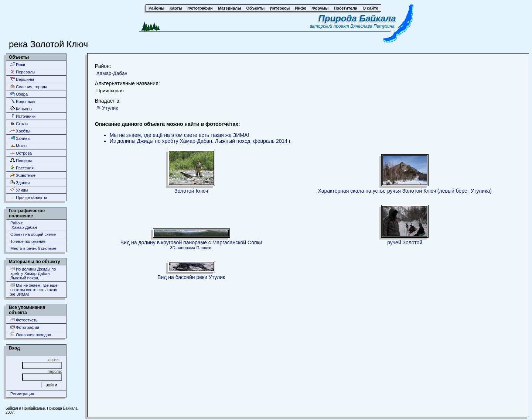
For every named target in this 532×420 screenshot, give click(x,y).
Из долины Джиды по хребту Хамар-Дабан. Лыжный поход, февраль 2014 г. (201, 141)
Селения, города (29, 87)
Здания (20, 183)
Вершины (22, 79)
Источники (23, 116)
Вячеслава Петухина (372, 26)
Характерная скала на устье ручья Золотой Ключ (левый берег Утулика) (405, 191)
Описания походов (31, 335)
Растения (22, 168)
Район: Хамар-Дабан (24, 225)
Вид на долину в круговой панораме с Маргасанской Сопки (191, 242)
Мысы (19, 146)
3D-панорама (183, 248)
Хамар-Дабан (112, 73)
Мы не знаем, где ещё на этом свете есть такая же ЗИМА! (34, 290)
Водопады (23, 101)
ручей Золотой (405, 242)
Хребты (20, 131)
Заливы (20, 138)
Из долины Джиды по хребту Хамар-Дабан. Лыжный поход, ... (33, 273)
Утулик (110, 108)
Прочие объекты (29, 197)
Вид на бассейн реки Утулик (191, 277)
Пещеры (21, 160)
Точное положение (28, 241)
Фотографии (25, 327)
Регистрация (22, 394)
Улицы (19, 190)
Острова (21, 153)
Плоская (204, 248)
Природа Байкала (357, 18)
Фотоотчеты (24, 320)
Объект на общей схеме (33, 234)
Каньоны (21, 109)
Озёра (19, 94)
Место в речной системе (33, 248)
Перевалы (23, 72)
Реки (18, 64)
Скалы (19, 123)
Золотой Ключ (191, 191)
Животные (23, 175)
